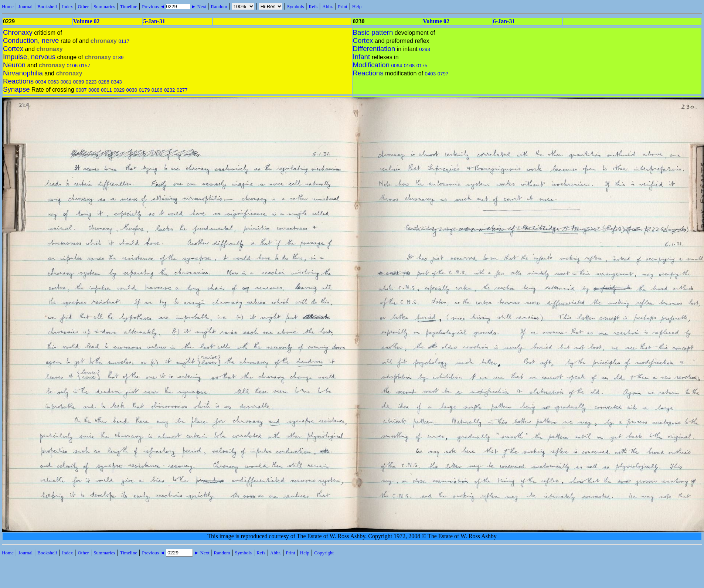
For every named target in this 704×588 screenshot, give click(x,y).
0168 (409, 66)
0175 (422, 66)
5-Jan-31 (154, 21)
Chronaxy (18, 32)
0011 (106, 90)
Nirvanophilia (23, 73)
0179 (144, 90)
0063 (54, 82)
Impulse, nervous (29, 57)
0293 (425, 49)
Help (357, 6)
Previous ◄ (154, 6)
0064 (397, 66)
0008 (94, 90)
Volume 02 (86, 21)
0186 (157, 90)
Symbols (296, 6)
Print (343, 6)
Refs (313, 6)
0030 (132, 90)
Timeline (129, 6)
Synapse (16, 89)
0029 (119, 90)
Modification (371, 65)
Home (8, 6)
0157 (85, 66)
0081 (66, 82)
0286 (104, 82)
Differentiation (374, 49)
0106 (72, 66)
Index (68, 6)
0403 (431, 74)
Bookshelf (47, 6)
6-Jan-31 (504, 21)
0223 (91, 82)
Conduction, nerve (31, 40)
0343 (116, 82)
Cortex (13, 49)
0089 (79, 82)
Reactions (18, 81)
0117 (124, 41)
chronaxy (104, 41)
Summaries (104, 6)
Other (83, 6)
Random (219, 6)
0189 (118, 57)
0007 (81, 90)
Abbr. (328, 6)
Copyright (324, 553)
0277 (182, 90)
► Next (199, 6)
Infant (362, 57)
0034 (41, 82)
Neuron (14, 65)
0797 (443, 74)
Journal (25, 6)
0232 (170, 90)
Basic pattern (373, 32)
